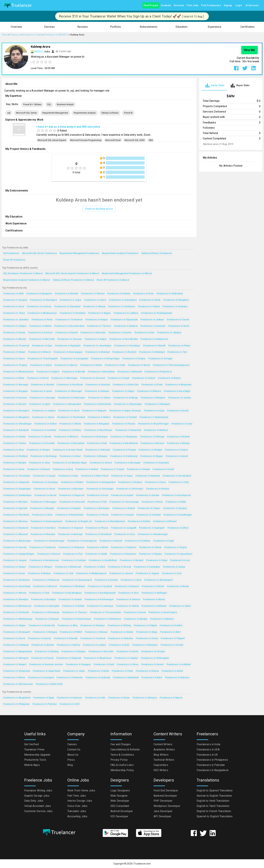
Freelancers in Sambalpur (147, 567)
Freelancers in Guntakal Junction (46, 665)
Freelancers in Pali (97, 502)
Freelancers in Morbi (98, 671)
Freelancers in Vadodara (175, 307)
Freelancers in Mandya (135, 619)
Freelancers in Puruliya (153, 652)
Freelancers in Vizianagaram (82, 541)
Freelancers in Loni (180, 560)
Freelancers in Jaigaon (147, 573)
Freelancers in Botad (172, 671)
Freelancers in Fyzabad (100, 586)
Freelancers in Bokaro (169, 378)
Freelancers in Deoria (14, 638)
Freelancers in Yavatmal (93, 638)
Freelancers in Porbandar (16, 612)
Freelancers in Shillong (119, 626)
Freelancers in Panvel (147, 638)
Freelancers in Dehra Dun (126, 385)
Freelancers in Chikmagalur (155, 658)
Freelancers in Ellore (178, 528)
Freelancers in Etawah (38, 469)
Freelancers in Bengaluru (176, 300)
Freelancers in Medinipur (72, 586)
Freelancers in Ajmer (41, 391)
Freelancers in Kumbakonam (44, 560)
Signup (228, 5)
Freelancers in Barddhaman (124, 443)
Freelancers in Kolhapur (97, 391)
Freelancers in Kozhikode (70, 385)
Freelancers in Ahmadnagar (17, 424)
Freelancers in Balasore (177, 678)
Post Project (151, 5)
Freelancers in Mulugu (178, 443)
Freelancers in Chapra (149, 508)
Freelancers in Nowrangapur (68, 352)
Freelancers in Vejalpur (126, 658)
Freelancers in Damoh (152, 665)
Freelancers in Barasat (152, 443)
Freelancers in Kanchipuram (176, 495)
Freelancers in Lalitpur (94, 645)
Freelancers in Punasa (124, 424)
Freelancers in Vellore (99, 398)
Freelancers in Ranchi (66, 333)
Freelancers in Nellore (99, 417)
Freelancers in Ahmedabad (123, 300)
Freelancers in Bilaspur (95, 456)
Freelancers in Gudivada (98, 678)
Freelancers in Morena (15, 593)
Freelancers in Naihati (87, 469)
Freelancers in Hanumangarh (77, 580)
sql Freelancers (11, 253)
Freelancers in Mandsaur (145, 645)
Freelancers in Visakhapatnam (156, 313)
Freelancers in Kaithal (73, 606)
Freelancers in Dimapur (47, 619)
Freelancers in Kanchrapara (162, 612)
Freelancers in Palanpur (73, 652)
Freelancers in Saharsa (128, 600)
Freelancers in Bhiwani (165, 521)
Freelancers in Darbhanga (44, 456)
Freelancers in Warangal (16, 385)
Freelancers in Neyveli (111, 541)
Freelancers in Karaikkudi (98, 534)
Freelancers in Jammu (179, 398)
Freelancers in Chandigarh (43, 300)
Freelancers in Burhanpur (97, 508)
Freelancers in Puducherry (158, 372)
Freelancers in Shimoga (152, 437)
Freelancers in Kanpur (97, 320)
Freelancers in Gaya (154, 411)
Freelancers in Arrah (97, 495)
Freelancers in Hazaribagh (17, 586)
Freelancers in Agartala (15, 508)
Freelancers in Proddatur (138, 541)
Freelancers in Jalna (39, 463)
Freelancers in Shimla (150, 547)
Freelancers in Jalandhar (16, 320)
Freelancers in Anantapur (45, 482)
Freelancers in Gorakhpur (127, 346)
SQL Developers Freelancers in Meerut (23, 274)
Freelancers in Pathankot (71, 547)
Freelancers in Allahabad (152, 352)
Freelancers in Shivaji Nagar (105, 359)
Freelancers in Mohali (40, 326)
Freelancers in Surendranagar (49, 541)
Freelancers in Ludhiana (126, 313)
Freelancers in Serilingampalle (100, 593)
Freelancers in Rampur (38, 450)
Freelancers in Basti (152, 678)
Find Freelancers (211, 5)
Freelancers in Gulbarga (126, 398)
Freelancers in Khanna (147, 671)
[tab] (214, 86)
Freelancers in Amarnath (72, 502)
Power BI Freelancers (14, 260)
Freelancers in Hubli (115, 365)
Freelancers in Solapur (134, 359)
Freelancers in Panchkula (16, 515)
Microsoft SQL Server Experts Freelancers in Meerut (72, 274)
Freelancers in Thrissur (99, 326)
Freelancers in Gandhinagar (178, 515)
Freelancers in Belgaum (94, 411)
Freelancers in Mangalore (16, 417)
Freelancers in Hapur (122, 476)
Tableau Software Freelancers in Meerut (73, 280)
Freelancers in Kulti (97, 443)
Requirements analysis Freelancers (120, 253)
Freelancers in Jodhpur (152, 320)
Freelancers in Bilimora (149, 391)
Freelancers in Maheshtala (97, 404)
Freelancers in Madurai (126, 326)
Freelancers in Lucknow (39, 307)
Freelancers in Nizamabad (71, 443)
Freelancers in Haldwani (154, 606)
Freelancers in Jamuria (121, 573)
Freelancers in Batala (154, 600)
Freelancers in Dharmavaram (18, 684)
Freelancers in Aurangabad (74, 359)
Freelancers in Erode (152, 385)
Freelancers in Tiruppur (15, 365)
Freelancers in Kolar (119, 645)
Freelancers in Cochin (178, 320)
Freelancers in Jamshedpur (97, 346)
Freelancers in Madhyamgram (91, 573)
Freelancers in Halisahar (120, 638)
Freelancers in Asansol (15, 398)
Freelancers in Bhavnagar (64, 378)
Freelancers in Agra (42, 346)
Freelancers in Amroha (15, 547)
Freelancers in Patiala (14, 437)
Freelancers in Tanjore (176, 450)
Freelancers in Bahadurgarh (158, 580)
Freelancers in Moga (147, 632)
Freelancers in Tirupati (112, 469)
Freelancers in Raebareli (16, 528)
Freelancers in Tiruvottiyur (17, 476)
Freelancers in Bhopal (94, 307)
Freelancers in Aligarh (48, 372)
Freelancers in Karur (155, 482)
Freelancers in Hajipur (14, 626)
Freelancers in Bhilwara (66, 437)
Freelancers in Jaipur (70, 300)
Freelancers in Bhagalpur (97, 424)
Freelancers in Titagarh (173, 638)
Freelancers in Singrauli (70, 528)
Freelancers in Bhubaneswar (42, 313)
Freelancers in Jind (63, 573)
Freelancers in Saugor (44, 476)
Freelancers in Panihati (125, 417)
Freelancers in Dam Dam (101, 652)
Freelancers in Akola (69, 411)
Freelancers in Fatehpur (74, 560)
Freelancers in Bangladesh (17, 698)
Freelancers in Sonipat (138, 469)
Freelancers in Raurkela (98, 385)
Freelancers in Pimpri (179, 346)
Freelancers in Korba (178, 411)
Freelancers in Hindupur (93, 626)
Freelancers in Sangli (118, 378)
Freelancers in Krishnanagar (99, 600)
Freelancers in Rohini (91, 365)
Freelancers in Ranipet (15, 463)
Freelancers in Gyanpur (175, 508)
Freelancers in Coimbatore (121, 307)
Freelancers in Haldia (96, 554)
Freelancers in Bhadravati (68, 567)
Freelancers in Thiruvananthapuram (171, 365)
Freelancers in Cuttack (143, 378)
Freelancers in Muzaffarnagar (153, 424)
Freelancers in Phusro (97, 528)
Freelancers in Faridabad (72, 313)
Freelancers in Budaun (39, 573)
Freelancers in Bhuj (67, 626)
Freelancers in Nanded (42, 385)
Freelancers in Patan (122, 671)
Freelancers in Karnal (45, 495)
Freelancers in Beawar (96, 632)
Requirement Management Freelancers (79, 253)
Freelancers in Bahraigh (70, 534)
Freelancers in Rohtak (178, 437)
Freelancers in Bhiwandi (130, 372)
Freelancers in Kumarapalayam (46, 521)
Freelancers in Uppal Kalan (46, 671)
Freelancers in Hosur (44, 489)
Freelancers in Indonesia (69, 698)
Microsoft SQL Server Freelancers (39, 253)
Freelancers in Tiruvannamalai (105, 612)
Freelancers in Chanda (40, 437)
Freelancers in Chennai (93, 294)
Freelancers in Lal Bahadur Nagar (70, 463)
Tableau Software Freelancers (156, 253)
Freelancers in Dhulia (70, 424)
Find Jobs (193, 5)
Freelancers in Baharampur (17, 541)
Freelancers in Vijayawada (124, 320)
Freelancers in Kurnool (15, 404)
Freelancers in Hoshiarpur (16, 580)
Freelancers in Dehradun (93, 333)
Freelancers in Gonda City (42, 626)
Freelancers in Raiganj (150, 554)
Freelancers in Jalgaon (44, 411)
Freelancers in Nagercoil (72, 495)
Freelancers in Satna (14, 469)
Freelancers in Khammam (123, 554)
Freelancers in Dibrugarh (16, 658)
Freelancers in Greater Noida (68, 450)
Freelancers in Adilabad (178, 665)
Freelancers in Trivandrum (69, 320)
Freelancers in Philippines (16, 704)
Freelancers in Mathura (156, 430)
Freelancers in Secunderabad (69, 326)
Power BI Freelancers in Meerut (113, 280)
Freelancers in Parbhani (15, 456)
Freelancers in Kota (144, 333)
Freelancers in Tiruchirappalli (42, 359)
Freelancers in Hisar (13, 450)
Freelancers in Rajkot (149, 307)
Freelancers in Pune (143, 294)
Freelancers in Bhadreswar (98, 658)
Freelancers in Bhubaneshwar (18, 372)
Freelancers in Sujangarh (152, 528)
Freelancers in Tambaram (43, 547)
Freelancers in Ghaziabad (67, 307)
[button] (16, 27)
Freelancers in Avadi (163, 469)
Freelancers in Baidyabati (126, 678)
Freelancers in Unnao (14, 573)
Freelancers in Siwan (127, 665)
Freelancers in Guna (131, 580)
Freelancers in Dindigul (150, 450)
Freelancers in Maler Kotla (49, 684)
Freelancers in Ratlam (72, 482)
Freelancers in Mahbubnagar (18, 619)
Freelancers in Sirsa (125, 534)
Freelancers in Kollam (45, 424)
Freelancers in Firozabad (42, 443)
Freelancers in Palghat (145, 626)
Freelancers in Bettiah (43, 645)
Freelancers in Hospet (122, 515)
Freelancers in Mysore (66, 365)
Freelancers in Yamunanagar (124, 502)
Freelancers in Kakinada (98, 450)
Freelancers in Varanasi (70, 339)
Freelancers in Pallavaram (46, 580)
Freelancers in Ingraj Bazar (178, 554)
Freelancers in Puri (73, 554)
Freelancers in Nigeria (171, 698)
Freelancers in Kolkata (119, 294)
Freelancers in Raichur (157, 489)
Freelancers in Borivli (38, 378)
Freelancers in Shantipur (16, 600)
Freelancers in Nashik (154, 346)
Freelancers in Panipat (124, 450)
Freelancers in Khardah (66, 638)
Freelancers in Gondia (172, 645)
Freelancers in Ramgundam (67, 404)
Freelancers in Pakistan (45, 704)
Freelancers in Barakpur (43, 600)
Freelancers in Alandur (106, 580)
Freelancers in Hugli (163, 541)
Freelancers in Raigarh (15, 665)
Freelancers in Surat (13, 307)
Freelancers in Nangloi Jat (78, 521)
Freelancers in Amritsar (40, 333)
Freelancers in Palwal (42, 658)
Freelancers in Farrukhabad (177, 476)
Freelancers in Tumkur (15, 443)
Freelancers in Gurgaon (15, 300)
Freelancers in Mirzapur (15, 502)
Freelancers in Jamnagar (42, 398)
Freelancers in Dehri (170, 632)
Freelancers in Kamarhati (128, 430)
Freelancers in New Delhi (42, 339)
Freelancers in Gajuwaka (156, 463)
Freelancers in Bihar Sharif (95, 476)
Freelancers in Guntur (14, 333)
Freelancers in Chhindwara (107, 619)
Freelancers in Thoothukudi (71, 417)
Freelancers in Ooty (179, 482)
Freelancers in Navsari (49, 554)
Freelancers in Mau (68, 476)
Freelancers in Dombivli (124, 352)
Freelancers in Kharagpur (44, 502)
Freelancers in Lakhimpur (100, 606)
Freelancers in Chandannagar (153, 534)
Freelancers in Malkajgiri (154, 593)
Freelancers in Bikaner (15, 339)
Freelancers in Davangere (16, 411)
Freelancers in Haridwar (43, 528)
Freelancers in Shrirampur (130, 489)
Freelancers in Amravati (93, 378)
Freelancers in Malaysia (145, 698)
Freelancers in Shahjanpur (124, 437)
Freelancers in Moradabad (101, 372)
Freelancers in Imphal (122, 495)
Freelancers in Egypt (43, 698)
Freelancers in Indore (95, 300)
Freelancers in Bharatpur (71, 489)
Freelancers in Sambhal (148, 515)
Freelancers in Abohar (122, 632)
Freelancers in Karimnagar (100, 489)
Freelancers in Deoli (104, 665)
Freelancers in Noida (150, 300)
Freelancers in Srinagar (160, 359)
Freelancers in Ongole (175, 547)
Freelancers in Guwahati (153, 326)
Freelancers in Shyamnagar (128, 404)
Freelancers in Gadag (174, 567)
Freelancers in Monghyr (42, 508)
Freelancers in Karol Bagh (177, 391)
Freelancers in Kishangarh (16, 632)
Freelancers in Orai (171, 573)
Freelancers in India (95, 698)
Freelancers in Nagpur (99, 313)
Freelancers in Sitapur (14, 567)
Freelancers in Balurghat (46, 606)
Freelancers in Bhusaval (15, 534)
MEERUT (39, 52)
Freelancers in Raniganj (45, 632)
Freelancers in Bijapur (151, 456)
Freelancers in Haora (14, 359)
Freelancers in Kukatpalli (16, 430)
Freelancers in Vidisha (127, 606)
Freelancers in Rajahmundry (154, 417)
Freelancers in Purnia (97, 515)
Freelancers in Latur (182, 424)
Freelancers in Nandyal (131, 560)
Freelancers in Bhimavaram (17, 606)
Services (179, 5)
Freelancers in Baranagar (128, 463)
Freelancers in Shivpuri (40, 567)
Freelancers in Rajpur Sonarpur (125, 411)
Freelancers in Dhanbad (97, 352)
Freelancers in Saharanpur (72, 398)
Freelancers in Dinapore (127, 586)
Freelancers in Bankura (162, 619)
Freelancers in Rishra (14, 678)
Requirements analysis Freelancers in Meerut (26, 280)
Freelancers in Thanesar (75, 612)
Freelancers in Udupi (156, 560)
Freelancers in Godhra (171, 626)
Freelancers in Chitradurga (46, 612)
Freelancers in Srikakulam (16, 671)
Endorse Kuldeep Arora (99, 209)
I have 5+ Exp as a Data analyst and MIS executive (68, 127)
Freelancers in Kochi (178, 326)
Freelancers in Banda (178, 586)
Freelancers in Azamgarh (41, 678)
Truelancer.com (142, 864)
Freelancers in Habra (180, 606)
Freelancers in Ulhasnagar (68, 391)
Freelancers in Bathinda (148, 476)
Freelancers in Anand (135, 612)
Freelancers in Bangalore (39, 294)
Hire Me (250, 50)
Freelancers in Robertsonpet (76, 619)
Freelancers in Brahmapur (94, 437)
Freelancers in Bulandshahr (69, 515)
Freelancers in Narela (139, 365)
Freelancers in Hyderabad (169, 294)
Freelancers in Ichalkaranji (124, 456)
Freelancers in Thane (14, 313)
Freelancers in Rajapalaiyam (18, 652)
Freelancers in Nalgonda (69, 658)
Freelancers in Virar (128, 593)
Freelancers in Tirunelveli (16, 346)
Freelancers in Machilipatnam (110, 521)
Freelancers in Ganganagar (17, 489)
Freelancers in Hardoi (127, 652)
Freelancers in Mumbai (66, 294)
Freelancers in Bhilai (14, 378)
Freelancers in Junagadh (123, 528)
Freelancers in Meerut (39, 352)
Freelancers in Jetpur (74, 671)
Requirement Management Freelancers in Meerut (127, 274)
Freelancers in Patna (42, 320)
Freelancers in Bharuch (45, 586)
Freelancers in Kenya (119, 698)
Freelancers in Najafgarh (68, 346)
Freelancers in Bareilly (73, 372)
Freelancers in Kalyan (14, 352)
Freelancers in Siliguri (123, 391)
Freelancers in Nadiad (124, 508)
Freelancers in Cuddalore (123, 547)
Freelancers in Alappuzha (16, 482)
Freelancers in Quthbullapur (17, 495)
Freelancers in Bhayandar (178, 385)
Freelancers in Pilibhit (71, 632)
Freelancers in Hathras (68, 645)
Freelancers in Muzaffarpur (98, 430)
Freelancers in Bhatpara (153, 398)
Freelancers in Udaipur (15, 326)
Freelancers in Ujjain (40, 404)
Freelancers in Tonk (39, 593)
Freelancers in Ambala (70, 600)
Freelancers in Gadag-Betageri (19, 554)
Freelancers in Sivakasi (130, 482)
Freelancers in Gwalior (120, 333)
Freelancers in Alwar (70, 456)
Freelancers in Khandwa (43, 534)
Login (239, 5)
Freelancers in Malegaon (157, 404)
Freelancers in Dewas (101, 463)
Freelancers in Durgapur (15, 391)
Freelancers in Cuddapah (16, 645)
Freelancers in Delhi (13, 294)
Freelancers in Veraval (119, 567)
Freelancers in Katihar (139, 521)
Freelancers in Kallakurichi (154, 339)
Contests (166, 5)
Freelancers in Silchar (153, 586)
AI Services (252, 5)
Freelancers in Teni (177, 352)
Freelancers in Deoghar (69, 508)
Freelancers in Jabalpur (169, 333)
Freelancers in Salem (41, 365)
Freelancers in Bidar (176, 502)
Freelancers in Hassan (39, 638)
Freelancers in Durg (63, 469)
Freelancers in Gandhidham (103, 560)
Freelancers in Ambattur (44, 430)
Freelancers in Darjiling (47, 652)
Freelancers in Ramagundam (101, 482)
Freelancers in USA (69, 704)
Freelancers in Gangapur (78, 665)
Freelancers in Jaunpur (15, 560)
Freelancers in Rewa (152, 502)
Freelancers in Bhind (97, 547)
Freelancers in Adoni (94, 567)
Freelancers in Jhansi (43, 417)
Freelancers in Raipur (96, 339)
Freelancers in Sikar (42, 515)
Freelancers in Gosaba (147, 495)
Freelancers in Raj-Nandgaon (67, 593)
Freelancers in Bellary (70, 430)
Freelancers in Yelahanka (69, 678)
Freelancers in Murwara (15, 521)
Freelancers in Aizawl (177, 456)
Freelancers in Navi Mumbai (123, 339)
